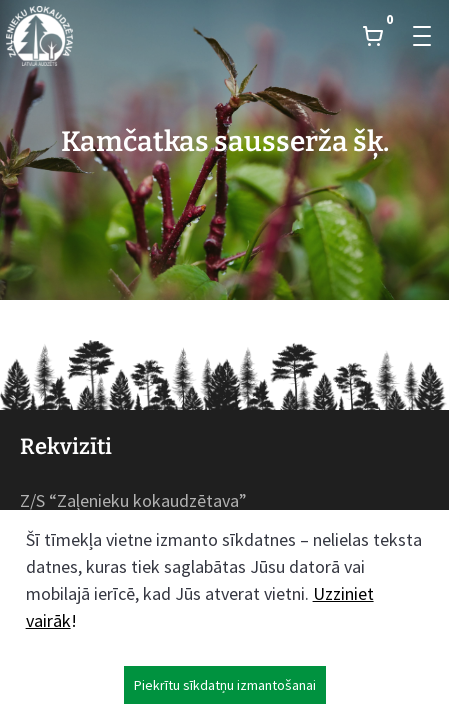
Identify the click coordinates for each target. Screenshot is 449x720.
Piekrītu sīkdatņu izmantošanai (225, 685)
